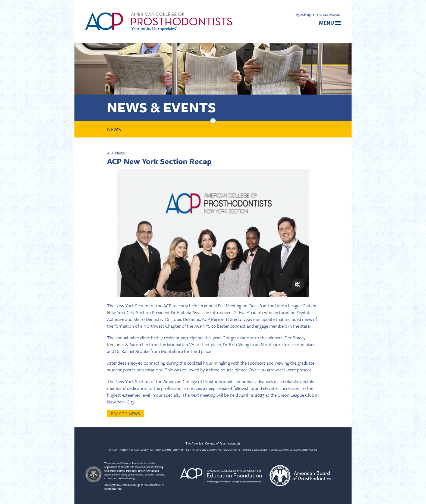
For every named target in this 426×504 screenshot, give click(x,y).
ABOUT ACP (127, 450)
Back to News (125, 414)
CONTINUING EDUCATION (201, 450)
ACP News (116, 153)
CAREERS (295, 450)
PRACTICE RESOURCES (254, 450)
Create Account (330, 15)
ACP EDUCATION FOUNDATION (153, 450)
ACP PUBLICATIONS (229, 450)
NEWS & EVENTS (278, 450)
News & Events (162, 107)
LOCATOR (178, 450)
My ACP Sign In (306, 15)
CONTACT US (309, 450)
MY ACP (114, 450)
